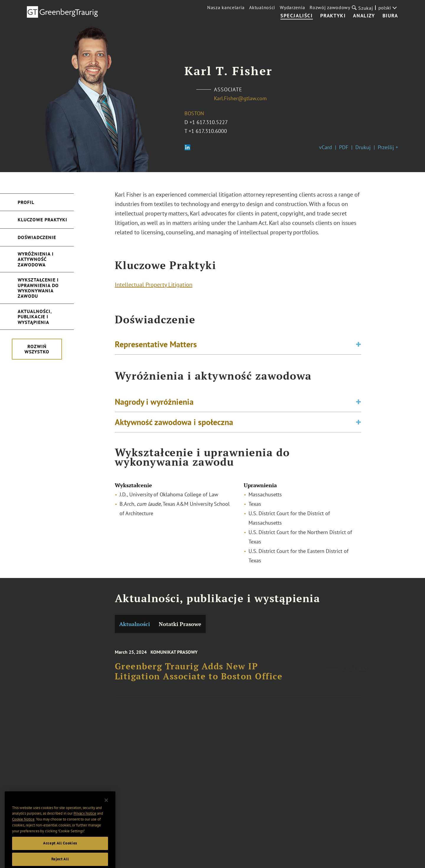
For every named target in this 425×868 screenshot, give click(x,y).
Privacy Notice (85, 826)
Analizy (364, 16)
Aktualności (262, 7)
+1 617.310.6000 (208, 131)
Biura (390, 16)
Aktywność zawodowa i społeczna (174, 426)
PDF (344, 147)
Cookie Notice (23, 832)
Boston (194, 113)
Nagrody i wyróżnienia (154, 406)
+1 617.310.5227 (209, 122)
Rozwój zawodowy (330, 7)
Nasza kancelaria (226, 7)
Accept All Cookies (60, 855)
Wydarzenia (292, 7)
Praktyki (333, 16)
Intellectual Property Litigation (154, 286)
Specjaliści (297, 16)
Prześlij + (388, 147)
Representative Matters (156, 346)
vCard (326, 147)
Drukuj (363, 147)
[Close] (106, 813)
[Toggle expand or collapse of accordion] (358, 346)
